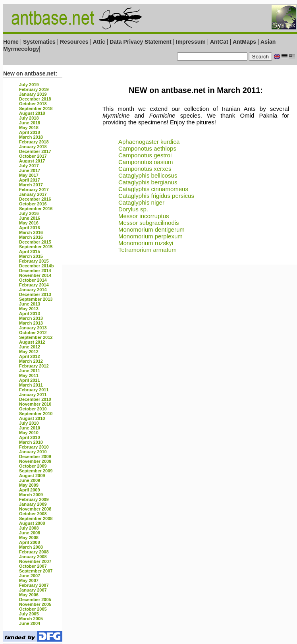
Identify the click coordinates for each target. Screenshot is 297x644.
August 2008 (32, 523)
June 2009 (30, 480)
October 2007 (33, 566)
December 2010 (35, 399)
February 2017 (34, 190)
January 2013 (33, 328)
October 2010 (33, 409)
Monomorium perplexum (150, 236)
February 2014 (34, 285)
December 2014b (36, 266)
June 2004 (30, 623)
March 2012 (31, 361)
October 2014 (33, 280)
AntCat (220, 42)
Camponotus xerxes (145, 169)
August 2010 (32, 418)
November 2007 (35, 561)
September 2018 (36, 108)
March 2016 (31, 232)
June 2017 (30, 170)
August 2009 (32, 476)
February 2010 (34, 447)
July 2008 (29, 528)
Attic (99, 42)
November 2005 (35, 604)
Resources (74, 42)
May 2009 (29, 485)
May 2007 (29, 580)
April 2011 (30, 380)
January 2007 (33, 590)
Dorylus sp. (133, 209)
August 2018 (32, 113)
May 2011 (29, 375)
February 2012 (34, 366)
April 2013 (30, 313)
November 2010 (35, 404)
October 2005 (33, 609)
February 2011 (34, 390)
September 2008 (36, 518)
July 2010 (29, 423)
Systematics (39, 42)
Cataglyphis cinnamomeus (153, 189)
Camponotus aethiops (147, 148)
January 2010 (33, 452)
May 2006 (29, 595)
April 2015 (30, 251)
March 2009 (31, 495)
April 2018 (30, 132)
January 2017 (33, 194)
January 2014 (33, 290)
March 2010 (31, 442)
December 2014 (35, 271)
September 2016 (36, 209)
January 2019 (33, 94)
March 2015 (31, 256)
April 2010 (30, 437)
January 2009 (33, 504)
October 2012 (33, 333)
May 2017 (29, 175)
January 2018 (33, 147)
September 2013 (36, 299)
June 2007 (30, 576)
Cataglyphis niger (141, 202)
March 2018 (31, 137)
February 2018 (34, 142)
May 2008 (29, 538)
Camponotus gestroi (145, 155)
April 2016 (30, 228)
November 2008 (35, 509)
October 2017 (33, 156)
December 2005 (35, 600)
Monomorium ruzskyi (146, 243)
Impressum (191, 42)
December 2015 (35, 242)
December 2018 (35, 99)
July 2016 (29, 213)
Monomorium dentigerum (151, 229)
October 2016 (33, 204)
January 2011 (33, 395)
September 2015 (36, 247)
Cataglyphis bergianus (148, 182)
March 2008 (31, 547)
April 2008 (30, 542)
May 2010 (29, 433)
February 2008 (34, 552)
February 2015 (34, 261)
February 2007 (34, 585)
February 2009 (34, 499)
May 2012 (29, 352)
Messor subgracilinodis (149, 223)
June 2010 (30, 428)
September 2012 (36, 337)
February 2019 (34, 89)
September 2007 (36, 571)
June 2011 (30, 371)
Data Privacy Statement (141, 42)
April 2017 (30, 180)
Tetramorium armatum (148, 250)
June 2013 (30, 304)
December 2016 (35, 199)
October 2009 (33, 466)
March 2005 (31, 619)
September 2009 (36, 471)
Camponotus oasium (146, 162)
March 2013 (31, 318)
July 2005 (29, 614)
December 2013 (35, 294)
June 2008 (30, 533)
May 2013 (29, 309)
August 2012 (32, 342)
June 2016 (30, 218)
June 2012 (30, 347)
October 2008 (33, 514)
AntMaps (245, 42)
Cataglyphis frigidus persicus (156, 196)
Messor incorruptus (144, 216)
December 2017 (35, 151)
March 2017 (31, 185)
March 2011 (31, 385)
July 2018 (29, 118)
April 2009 (30, 490)
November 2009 (35, 461)
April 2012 (30, 356)
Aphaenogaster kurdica (149, 142)
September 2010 (36, 414)
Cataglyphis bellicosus (148, 175)
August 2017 (32, 161)
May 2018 (29, 128)
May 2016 (29, 223)
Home (11, 42)
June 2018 (30, 123)
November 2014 (35, 275)
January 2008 (33, 557)
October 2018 (33, 104)
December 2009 (35, 456)
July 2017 (29, 166)
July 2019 (29, 85)
